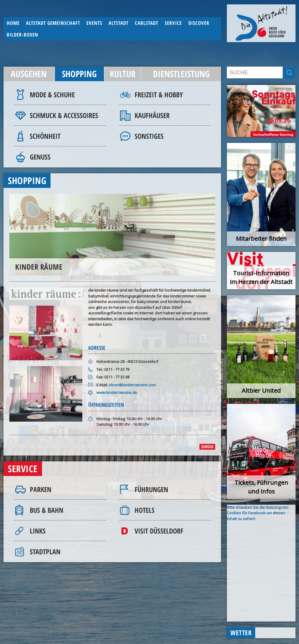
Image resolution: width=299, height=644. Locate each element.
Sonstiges (149, 136)
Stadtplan (45, 552)
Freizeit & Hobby (159, 95)
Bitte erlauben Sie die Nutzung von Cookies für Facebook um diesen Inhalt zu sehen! (258, 513)
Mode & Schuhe (52, 95)
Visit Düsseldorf (159, 531)
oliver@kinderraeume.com (132, 385)
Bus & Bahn (47, 510)
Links (38, 531)
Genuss (40, 157)
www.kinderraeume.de (117, 392)
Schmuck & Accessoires (64, 115)
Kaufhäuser (152, 115)
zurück (207, 447)
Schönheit (45, 136)
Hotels (145, 510)
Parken (41, 489)
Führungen (151, 489)
